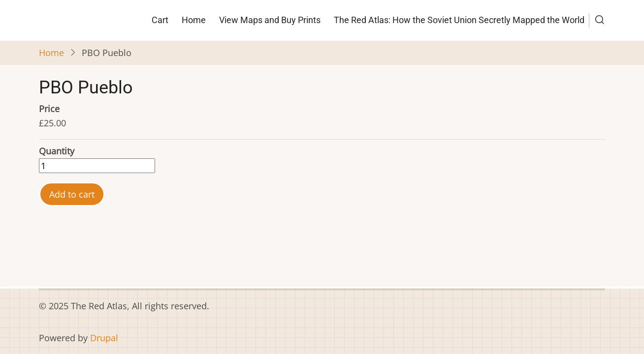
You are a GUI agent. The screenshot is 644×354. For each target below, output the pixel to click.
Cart (160, 20)
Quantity (57, 151)
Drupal (104, 338)
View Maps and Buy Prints (270, 20)
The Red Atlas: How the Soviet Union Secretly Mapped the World (459, 20)
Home (194, 20)
